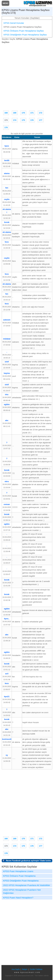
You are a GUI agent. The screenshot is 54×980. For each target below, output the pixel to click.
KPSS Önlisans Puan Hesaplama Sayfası (24, 31)
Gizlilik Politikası (36, 969)
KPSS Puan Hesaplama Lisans (18, 871)
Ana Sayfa (16, 969)
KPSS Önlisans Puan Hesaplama (19, 876)
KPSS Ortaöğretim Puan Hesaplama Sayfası (25, 35)
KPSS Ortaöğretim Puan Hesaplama (21, 881)
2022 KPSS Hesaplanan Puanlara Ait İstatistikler (27, 885)
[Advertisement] (27, 76)
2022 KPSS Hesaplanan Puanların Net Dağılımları (22, 891)
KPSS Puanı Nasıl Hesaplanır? (18, 898)
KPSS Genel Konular (14, 23)
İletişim (25, 969)
